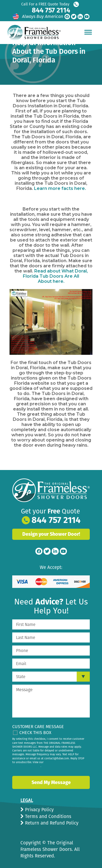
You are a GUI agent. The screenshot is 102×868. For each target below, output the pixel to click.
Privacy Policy (39, 810)
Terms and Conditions (47, 817)
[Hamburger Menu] (88, 32)
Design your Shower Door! (51, 534)
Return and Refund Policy (51, 823)
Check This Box (35, 733)
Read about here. (55, 276)
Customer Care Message (38, 727)
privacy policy (32, 766)
